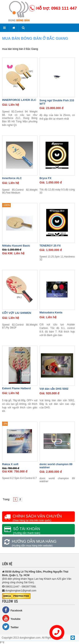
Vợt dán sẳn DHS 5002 (54, 389)
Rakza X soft (10, 464)
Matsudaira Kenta (51, 312)
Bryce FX (46, 178)
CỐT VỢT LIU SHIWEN (17, 313)
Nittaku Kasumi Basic (16, 246)
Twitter (10, 627)
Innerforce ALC (12, 178)
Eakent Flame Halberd (16, 388)
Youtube (11, 618)
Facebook (12, 610)
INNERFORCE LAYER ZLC (19, 100)
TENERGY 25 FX (50, 246)
